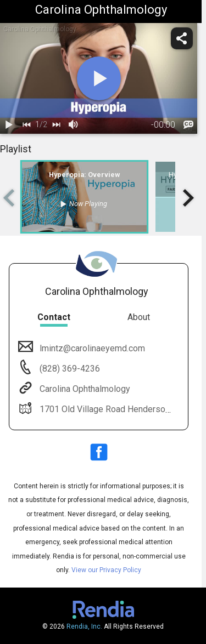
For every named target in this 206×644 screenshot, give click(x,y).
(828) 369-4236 (69, 369)
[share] (182, 38)
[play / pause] (9, 125)
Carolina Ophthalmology (84, 389)
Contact (54, 317)
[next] (56, 125)
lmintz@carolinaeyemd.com (91, 348)
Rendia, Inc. (84, 626)
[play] (99, 78)
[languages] (188, 125)
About (139, 317)
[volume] (74, 125)
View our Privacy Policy (106, 570)
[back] (26, 125)
